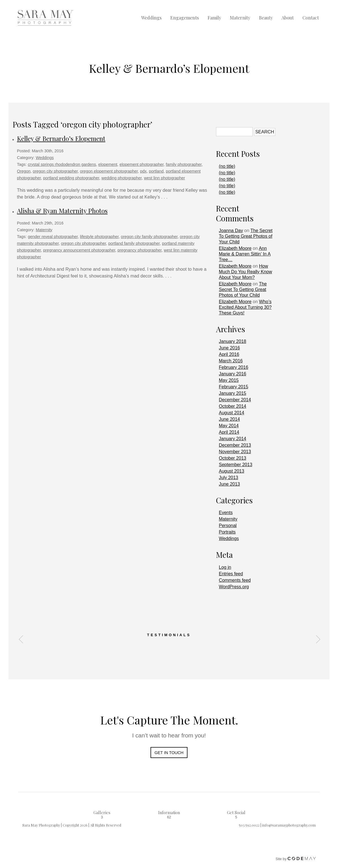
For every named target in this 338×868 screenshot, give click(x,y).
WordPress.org (234, 587)
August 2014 (232, 413)
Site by (296, 859)
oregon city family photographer (149, 237)
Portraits (227, 532)
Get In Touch (169, 753)
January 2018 (233, 341)
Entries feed (231, 574)
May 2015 (229, 380)
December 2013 (235, 445)
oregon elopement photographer (109, 171)
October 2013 (233, 458)
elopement (108, 164)
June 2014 (229, 419)
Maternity (240, 18)
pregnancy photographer (139, 250)
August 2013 (232, 471)
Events (226, 513)
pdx (143, 171)
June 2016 (229, 348)
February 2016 (234, 367)
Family (214, 18)
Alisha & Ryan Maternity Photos (62, 211)
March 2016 (231, 361)
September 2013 (235, 465)
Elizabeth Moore (235, 248)
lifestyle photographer (99, 237)
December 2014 (235, 400)
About (288, 18)
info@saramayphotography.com (289, 825)
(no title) (227, 166)
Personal (228, 526)
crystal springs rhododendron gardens (62, 164)
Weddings (151, 18)
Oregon (24, 171)
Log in (225, 567)
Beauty (266, 18)
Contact (311, 18)
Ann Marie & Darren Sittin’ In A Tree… (245, 254)
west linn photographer (165, 178)
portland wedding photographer (71, 178)
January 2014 (233, 439)
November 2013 (235, 452)
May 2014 (229, 426)
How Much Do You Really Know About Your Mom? (246, 272)
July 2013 (229, 478)
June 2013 (229, 484)
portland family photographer (134, 243)
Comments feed (235, 580)
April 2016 (229, 354)
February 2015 (234, 387)
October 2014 (233, 406)
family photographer (184, 164)
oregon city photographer (55, 171)
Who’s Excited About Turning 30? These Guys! (245, 307)
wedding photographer (121, 178)
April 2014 (229, 432)
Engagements (185, 18)
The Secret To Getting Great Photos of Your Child (246, 236)
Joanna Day (231, 231)
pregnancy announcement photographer (79, 250)
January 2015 (233, 393)
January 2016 (233, 374)
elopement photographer (141, 164)
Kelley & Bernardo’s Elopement (61, 138)
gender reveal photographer (53, 237)
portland (156, 171)
